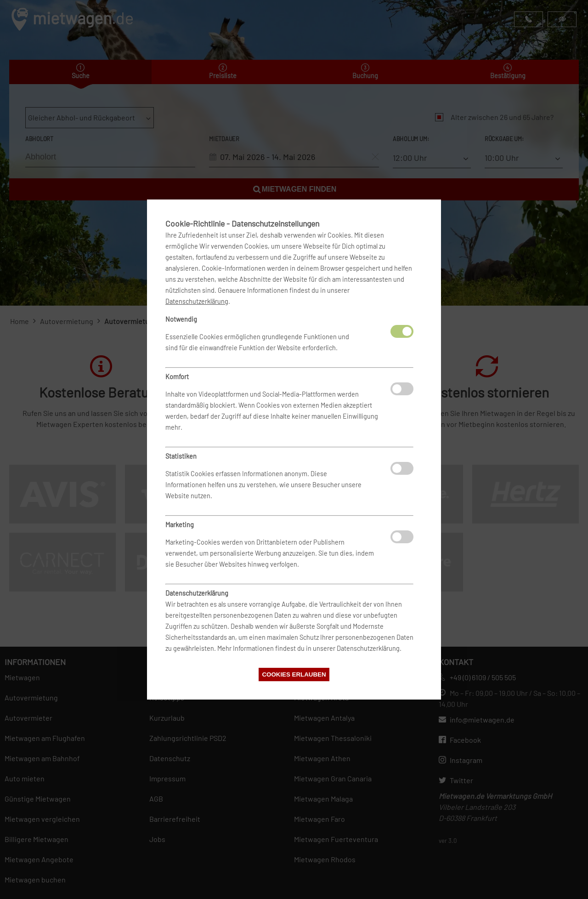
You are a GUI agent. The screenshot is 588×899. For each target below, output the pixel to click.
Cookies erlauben (294, 674)
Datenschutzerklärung (197, 301)
